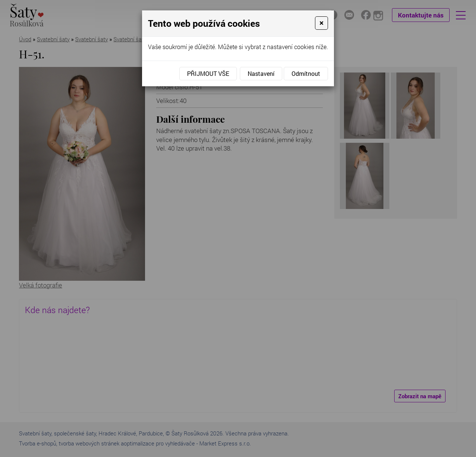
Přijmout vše (208, 73)
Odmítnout (306, 73)
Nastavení (261, 73)
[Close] (321, 23)
